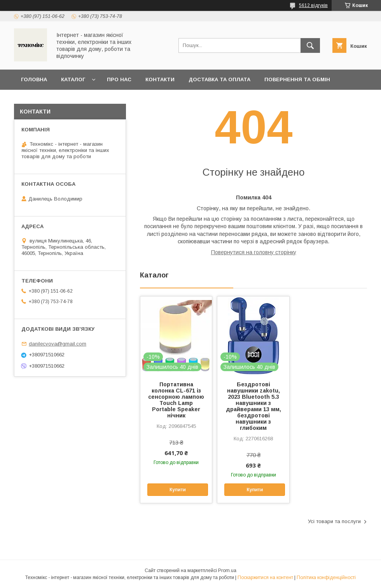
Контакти (160, 79)
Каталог (73, 79)
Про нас (119, 79)
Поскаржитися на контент (265, 578)
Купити (178, 490)
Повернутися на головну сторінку (254, 252)
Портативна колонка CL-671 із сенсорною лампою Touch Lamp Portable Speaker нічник (176, 400)
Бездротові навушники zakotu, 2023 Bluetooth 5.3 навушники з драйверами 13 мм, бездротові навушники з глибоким (253, 406)
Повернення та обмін (297, 79)
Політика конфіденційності (326, 578)
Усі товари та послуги (334, 521)
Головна (34, 79)
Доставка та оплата (219, 79)
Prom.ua (227, 571)
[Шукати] (310, 45)
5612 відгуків (313, 5)
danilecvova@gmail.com (58, 344)
